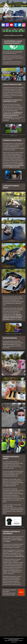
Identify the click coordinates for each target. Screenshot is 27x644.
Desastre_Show (11, 54)
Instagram (19, 540)
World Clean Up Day (8, 344)
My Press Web (10, 641)
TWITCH (21, 592)
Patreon (11, 552)
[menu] (24, 3)
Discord (15, 572)
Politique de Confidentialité (14, 639)
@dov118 (21, 641)
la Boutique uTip (19, 556)
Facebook (7, 541)
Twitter (14, 540)
